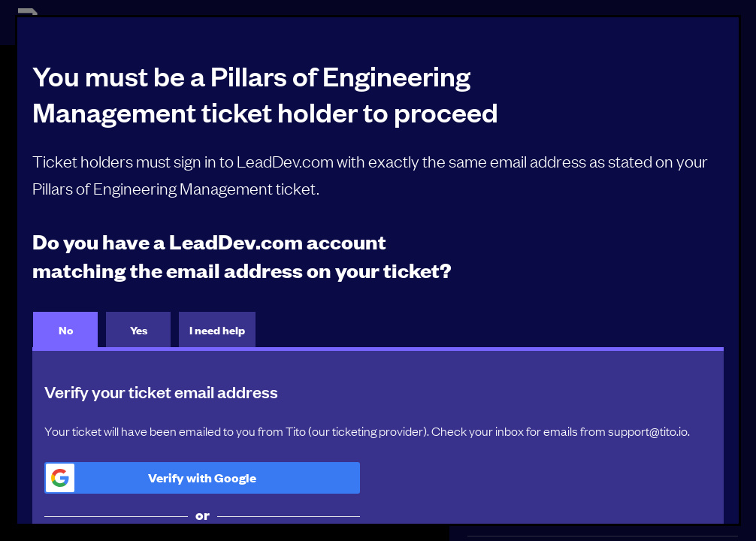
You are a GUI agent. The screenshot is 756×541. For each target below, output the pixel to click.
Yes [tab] (139, 329)
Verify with (151, 478)
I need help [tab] (217, 329)
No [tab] (66, 329)
